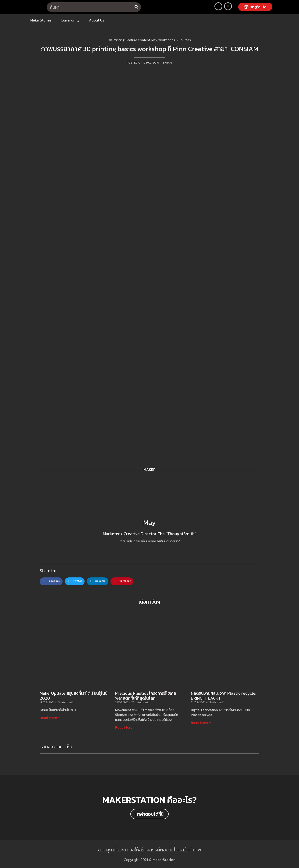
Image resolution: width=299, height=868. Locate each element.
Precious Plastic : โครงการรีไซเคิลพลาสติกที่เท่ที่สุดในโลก (146, 696)
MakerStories (41, 20)
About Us (97, 20)
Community (70, 20)
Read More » (50, 717)
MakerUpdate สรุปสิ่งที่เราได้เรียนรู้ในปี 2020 (74, 696)
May (149, 522)
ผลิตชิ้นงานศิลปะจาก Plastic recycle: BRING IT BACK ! (224, 696)
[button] (255, 7)
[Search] (136, 7)
